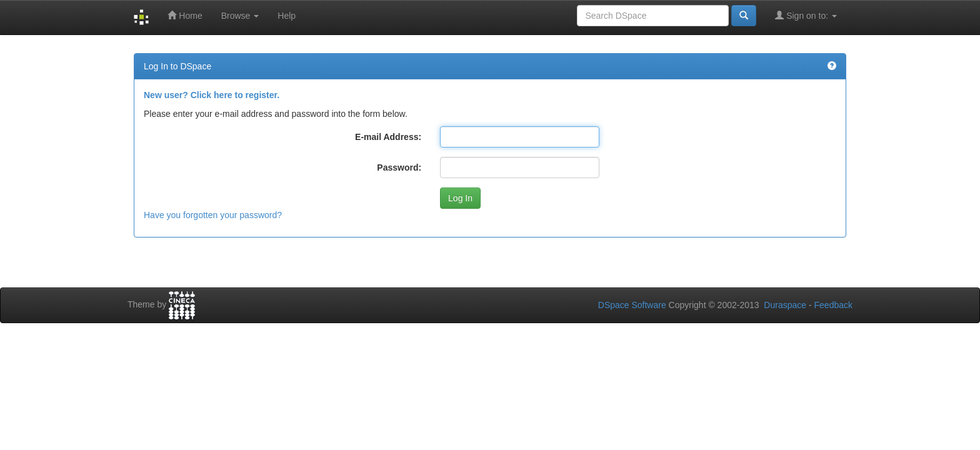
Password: (399, 167)
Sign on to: (806, 15)
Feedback (833, 305)
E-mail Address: (388, 137)
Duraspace (785, 305)
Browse (240, 16)
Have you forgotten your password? (213, 215)
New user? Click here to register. (212, 95)
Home (185, 15)
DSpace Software (632, 305)
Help (287, 16)
